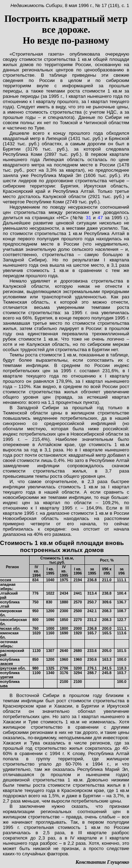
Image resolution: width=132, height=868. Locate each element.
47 (100, 218)
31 (89, 218)
